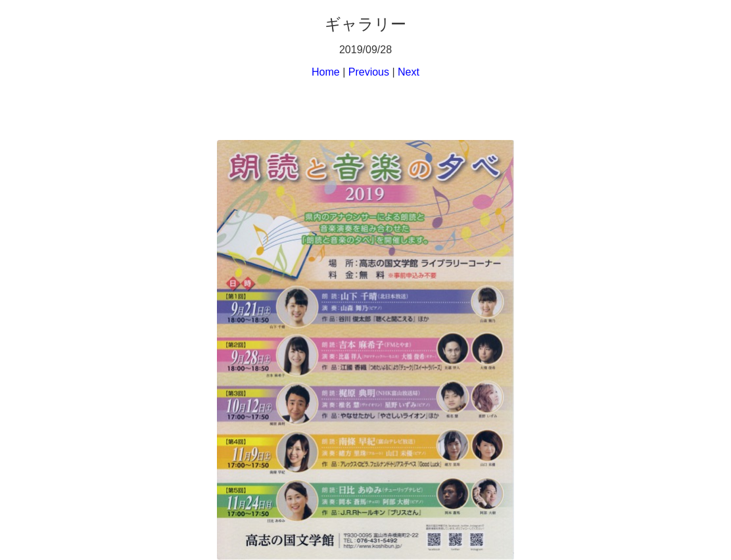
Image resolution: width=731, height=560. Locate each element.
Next (409, 72)
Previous (369, 72)
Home (326, 72)
